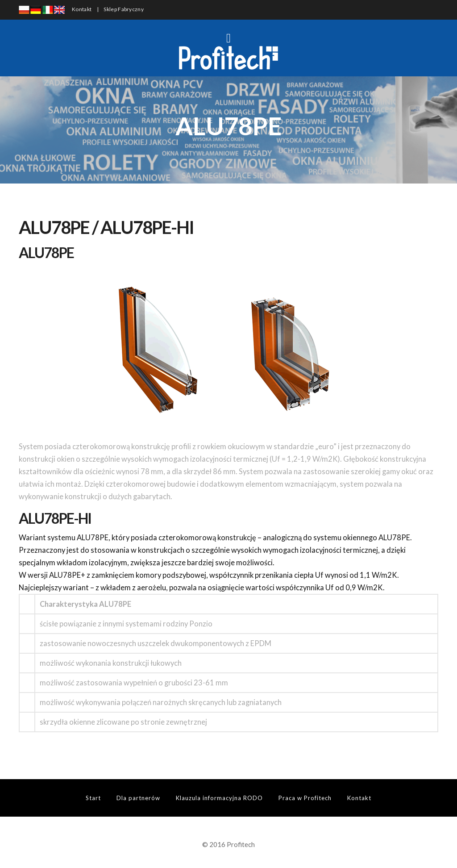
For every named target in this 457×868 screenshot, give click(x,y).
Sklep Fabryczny (124, 9)
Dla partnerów (138, 798)
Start (93, 798)
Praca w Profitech (305, 798)
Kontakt (82, 9)
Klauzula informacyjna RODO (219, 798)
